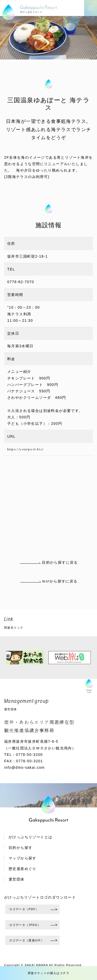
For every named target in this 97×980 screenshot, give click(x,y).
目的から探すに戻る (48, 563)
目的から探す (20, 848)
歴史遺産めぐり (23, 869)
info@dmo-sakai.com (24, 767)
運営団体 (17, 879)
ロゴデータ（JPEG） (25, 925)
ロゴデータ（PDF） (24, 909)
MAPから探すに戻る (49, 581)
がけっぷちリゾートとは (30, 837)
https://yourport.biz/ (25, 449)
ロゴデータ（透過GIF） (27, 940)
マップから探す (23, 858)
